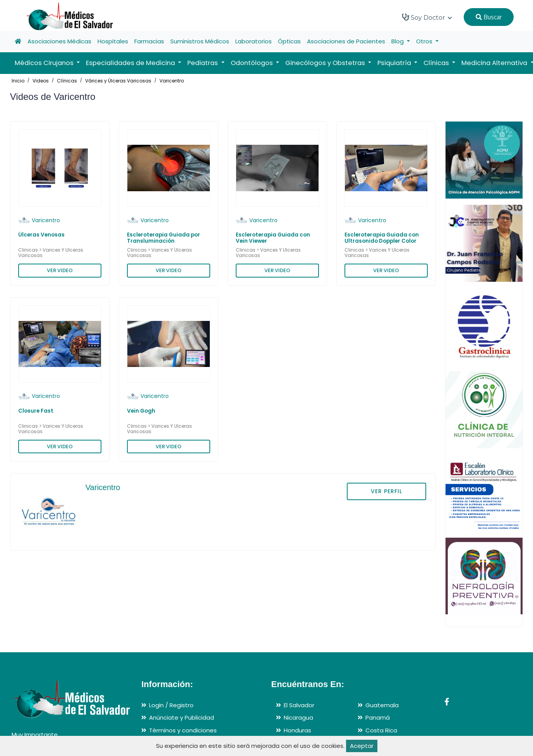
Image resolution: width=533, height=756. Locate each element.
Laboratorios (254, 41)
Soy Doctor (427, 17)
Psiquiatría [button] (395, 63)
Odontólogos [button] (253, 63)
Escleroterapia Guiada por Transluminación (164, 238)
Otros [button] (425, 41)
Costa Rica (381, 730)
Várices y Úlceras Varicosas (118, 81)
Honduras (297, 730)
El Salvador (299, 705)
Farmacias (149, 41)
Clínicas (67, 81)
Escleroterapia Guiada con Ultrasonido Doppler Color (382, 238)
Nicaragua (298, 717)
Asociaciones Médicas (59, 41)
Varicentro (172, 81)
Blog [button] (398, 41)
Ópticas (289, 41)
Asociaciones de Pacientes (346, 41)
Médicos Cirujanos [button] (45, 63)
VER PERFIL (386, 491)
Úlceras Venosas (41, 235)
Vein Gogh (141, 411)
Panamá (378, 717)
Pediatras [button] (203, 63)
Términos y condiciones (183, 730)
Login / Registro (171, 705)
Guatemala (382, 705)
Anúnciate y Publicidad (182, 717)
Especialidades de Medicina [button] (131, 63)
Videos (41, 81)
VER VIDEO (60, 270)
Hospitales (113, 41)
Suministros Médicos (200, 41)
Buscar (489, 17)
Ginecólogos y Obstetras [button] (326, 63)
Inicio (18, 81)
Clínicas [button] (437, 63)
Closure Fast (36, 411)
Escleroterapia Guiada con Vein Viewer (273, 238)
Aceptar (362, 746)
